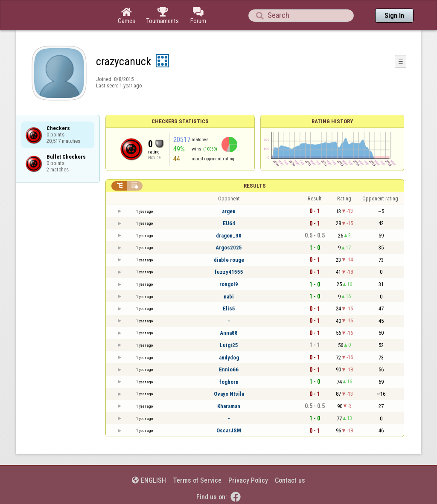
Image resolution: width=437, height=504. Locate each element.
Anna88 (229, 333)
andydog (229, 358)
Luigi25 (229, 345)
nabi (229, 297)
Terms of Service (197, 480)
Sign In (394, 16)
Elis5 (229, 308)
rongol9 (229, 284)
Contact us (290, 480)
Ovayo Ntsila (229, 394)
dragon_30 (229, 236)
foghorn (229, 382)
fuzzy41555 (229, 272)
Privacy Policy (248, 480)
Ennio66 (229, 369)
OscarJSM (229, 430)
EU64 (229, 223)
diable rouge (229, 260)
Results (255, 186)
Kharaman (229, 406)
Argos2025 (229, 248)
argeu (229, 211)
